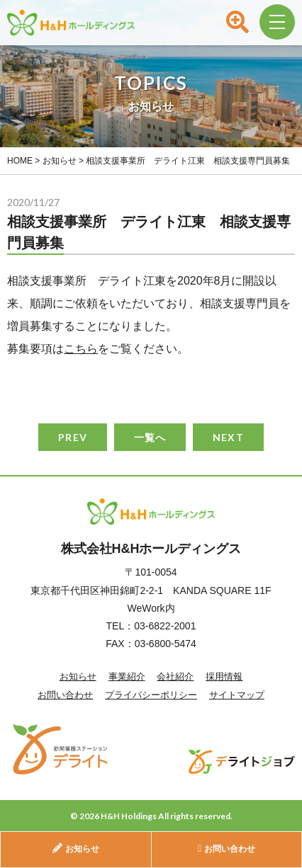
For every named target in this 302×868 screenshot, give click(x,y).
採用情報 (224, 676)
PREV (72, 437)
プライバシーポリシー (151, 695)
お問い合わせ (65, 695)
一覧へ (150, 437)
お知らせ (78, 676)
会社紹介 (175, 676)
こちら (81, 349)
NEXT (228, 437)
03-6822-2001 (165, 626)
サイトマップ (237, 695)
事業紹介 (127, 676)
